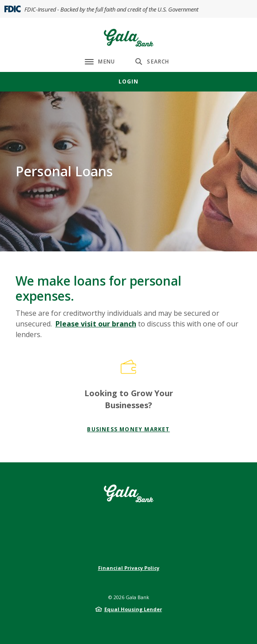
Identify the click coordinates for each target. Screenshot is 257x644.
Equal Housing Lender (133, 609)
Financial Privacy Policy (129, 568)
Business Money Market (128, 429)
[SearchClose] (152, 62)
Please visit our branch (96, 324)
